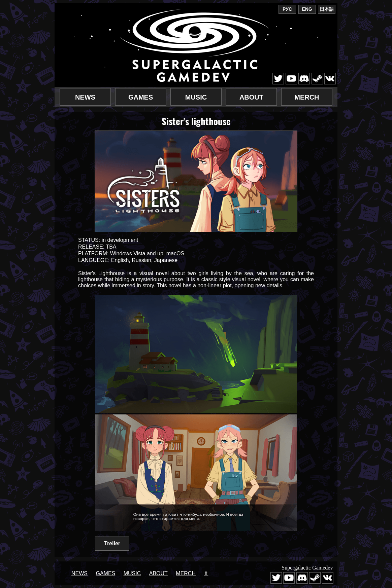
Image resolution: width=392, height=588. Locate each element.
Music (196, 97)
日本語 (327, 9)
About (251, 97)
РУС (287, 9)
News (85, 97)
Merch (307, 97)
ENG (307, 9)
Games (141, 97)
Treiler (112, 543)
